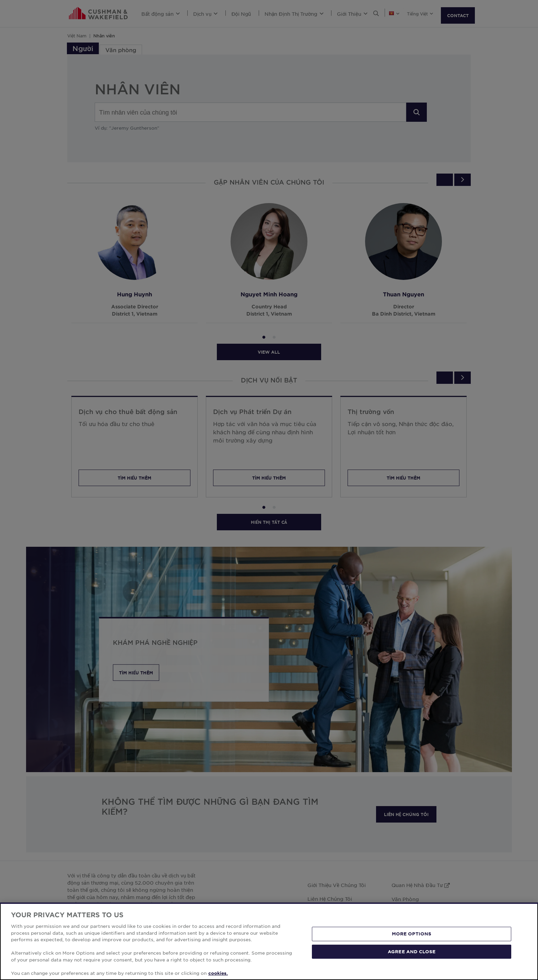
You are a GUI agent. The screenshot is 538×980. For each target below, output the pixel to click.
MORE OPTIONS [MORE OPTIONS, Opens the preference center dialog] (412, 960)
